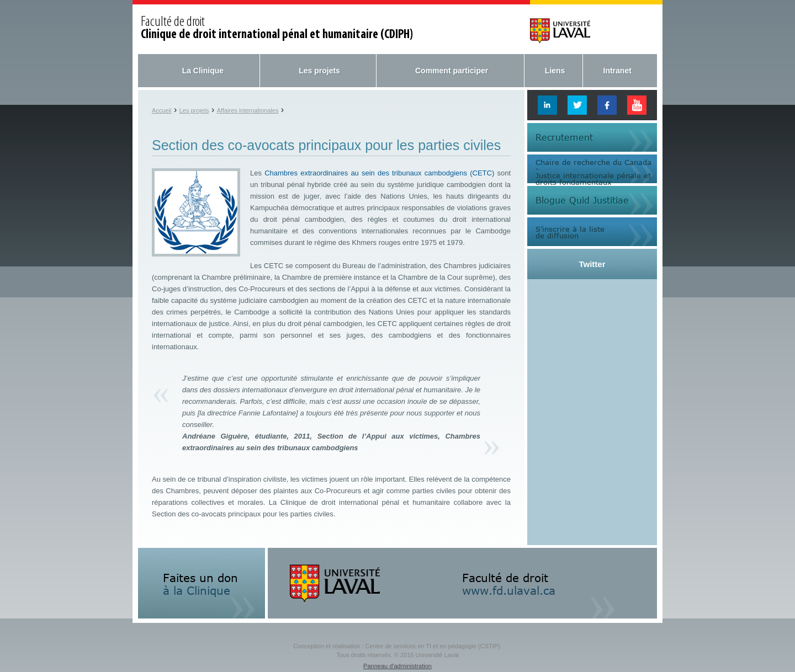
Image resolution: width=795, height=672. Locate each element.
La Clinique (203, 71)
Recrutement (564, 137)
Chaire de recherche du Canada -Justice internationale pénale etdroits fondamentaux (593, 172)
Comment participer (452, 71)
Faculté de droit (277, 29)
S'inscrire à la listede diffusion (570, 232)
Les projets (319, 71)
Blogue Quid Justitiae (582, 200)
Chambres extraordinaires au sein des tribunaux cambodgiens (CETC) (379, 173)
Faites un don (200, 584)
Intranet (618, 71)
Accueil (161, 110)
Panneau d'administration (397, 666)
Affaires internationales (248, 110)
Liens (555, 71)
